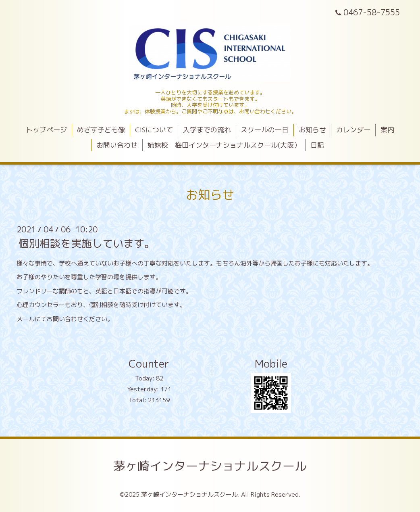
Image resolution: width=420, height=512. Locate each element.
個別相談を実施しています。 (87, 243)
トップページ (46, 130)
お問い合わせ (117, 145)
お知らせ (312, 130)
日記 (317, 145)
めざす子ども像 (101, 130)
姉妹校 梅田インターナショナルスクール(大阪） (224, 145)
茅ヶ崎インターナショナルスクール (210, 466)
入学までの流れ (207, 130)
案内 (387, 130)
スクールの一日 (265, 130)
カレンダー (353, 130)
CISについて (154, 130)
